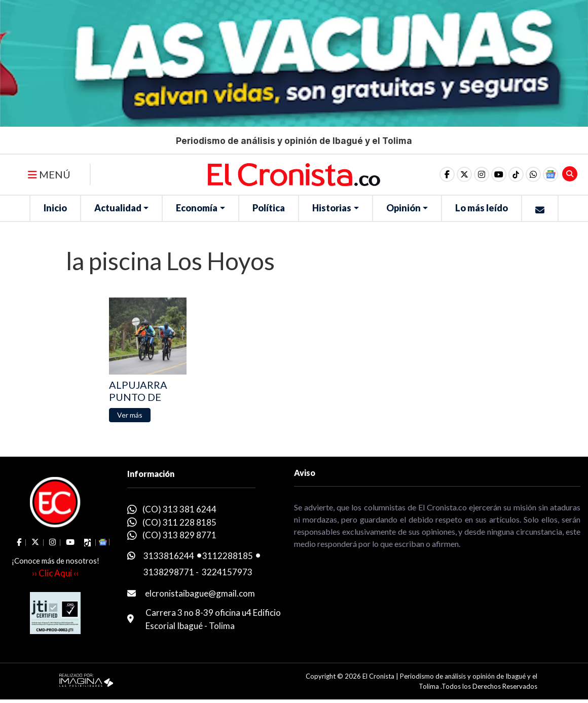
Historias (332, 208)
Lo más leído (482, 208)
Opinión (403, 208)
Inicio (55, 208)
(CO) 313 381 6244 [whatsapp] (179, 509)
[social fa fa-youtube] (499, 174)
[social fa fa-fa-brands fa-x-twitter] (464, 174)
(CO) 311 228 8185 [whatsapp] (179, 522)
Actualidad (118, 208)
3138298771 (169, 572)
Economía (197, 208)
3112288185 (228, 556)
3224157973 (227, 572)
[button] (533, 174)
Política (269, 208)
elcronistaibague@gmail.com (200, 593)
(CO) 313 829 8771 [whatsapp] (179, 535)
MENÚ (49, 174)
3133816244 (169, 556)
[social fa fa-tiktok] (516, 174)
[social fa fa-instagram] (482, 174)
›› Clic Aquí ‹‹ (55, 573)
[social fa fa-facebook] (447, 174)
